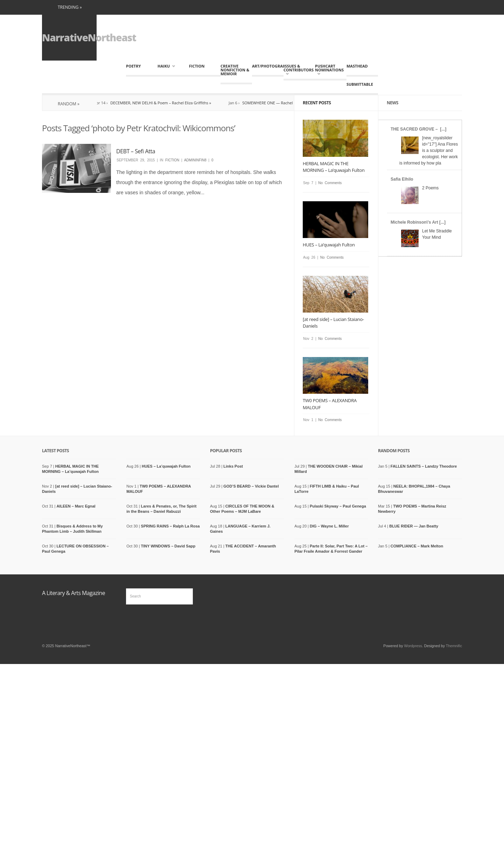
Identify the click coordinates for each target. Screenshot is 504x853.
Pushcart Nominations (329, 70)
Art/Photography (268, 66)
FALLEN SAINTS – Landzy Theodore (424, 466)
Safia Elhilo (402, 179)
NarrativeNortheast (89, 37)
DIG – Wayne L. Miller (329, 526)
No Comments (330, 183)
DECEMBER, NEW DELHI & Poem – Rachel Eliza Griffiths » (164, 103)
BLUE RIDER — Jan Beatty (414, 526)
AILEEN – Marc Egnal (76, 506)
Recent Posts (317, 103)
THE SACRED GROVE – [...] (418, 129)
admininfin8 (195, 160)
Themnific (454, 646)
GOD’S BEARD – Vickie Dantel (251, 486)
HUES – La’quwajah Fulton (329, 245)
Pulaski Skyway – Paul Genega (338, 506)
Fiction (197, 66)
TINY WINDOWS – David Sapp (168, 546)
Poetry (133, 66)
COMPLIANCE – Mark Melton (417, 546)
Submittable (360, 84)
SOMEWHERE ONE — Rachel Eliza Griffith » (284, 103)
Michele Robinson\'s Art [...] (418, 222)
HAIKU (166, 66)
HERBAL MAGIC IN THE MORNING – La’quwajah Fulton (334, 167)
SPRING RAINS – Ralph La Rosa (170, 526)
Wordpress (413, 646)
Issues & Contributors (297, 70)
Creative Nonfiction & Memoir (235, 70)
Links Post (233, 466)
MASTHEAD (357, 66)
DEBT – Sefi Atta (136, 151)
